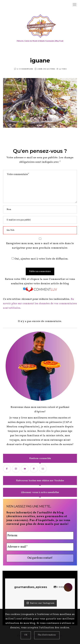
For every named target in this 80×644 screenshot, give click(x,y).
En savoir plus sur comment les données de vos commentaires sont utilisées (40, 304)
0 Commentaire (25, 69)
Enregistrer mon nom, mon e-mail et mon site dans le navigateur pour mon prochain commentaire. (40, 246)
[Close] (26, 635)
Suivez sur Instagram (40, 603)
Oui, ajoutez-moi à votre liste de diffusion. (40, 259)
